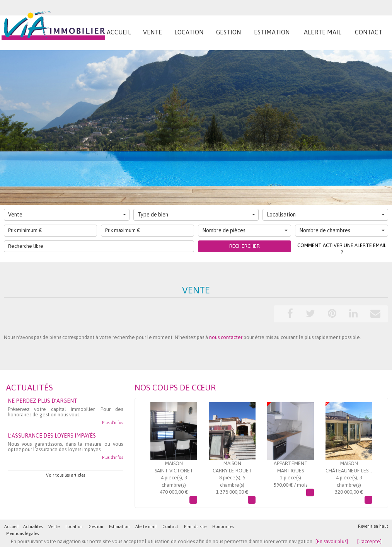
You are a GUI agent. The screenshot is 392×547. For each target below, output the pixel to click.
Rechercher (245, 246)
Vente (67, 215)
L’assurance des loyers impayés (52, 436)
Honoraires (223, 527)
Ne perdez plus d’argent (43, 401)
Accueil (11, 527)
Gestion (96, 527)
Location (74, 527)
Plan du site (195, 527)
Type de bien (197, 215)
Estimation (119, 527)
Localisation (326, 215)
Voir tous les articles (66, 475)
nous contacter (226, 337)
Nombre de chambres (342, 230)
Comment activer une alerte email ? (342, 249)
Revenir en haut (373, 526)
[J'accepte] (369, 541)
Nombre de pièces (245, 230)
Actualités (33, 527)
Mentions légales (22, 533)
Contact (170, 527)
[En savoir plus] (332, 541)
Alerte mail (146, 527)
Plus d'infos (112, 423)
